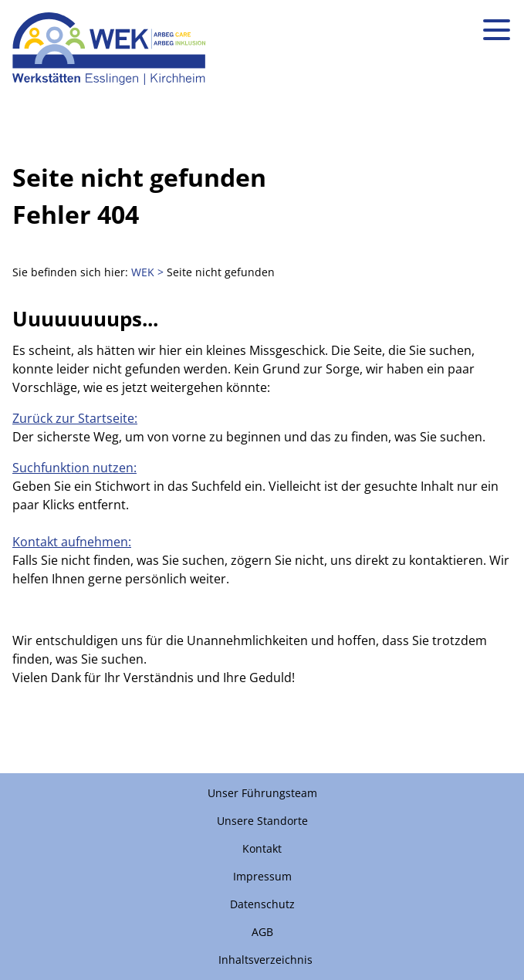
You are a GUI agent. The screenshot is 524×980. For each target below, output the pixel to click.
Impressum (262, 876)
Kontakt (262, 848)
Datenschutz (262, 904)
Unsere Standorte (262, 821)
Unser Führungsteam (262, 793)
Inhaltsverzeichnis (265, 960)
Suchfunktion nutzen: (74, 468)
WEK (143, 272)
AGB (262, 932)
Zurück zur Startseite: (75, 418)
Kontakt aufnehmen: (72, 542)
